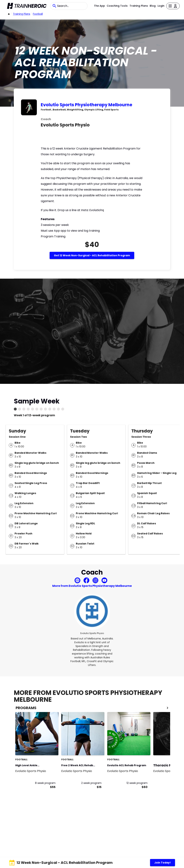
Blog (153, 6)
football (38, 14)
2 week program (91, 783)
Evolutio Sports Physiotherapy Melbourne (87, 105)
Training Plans (139, 6)
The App (99, 6)
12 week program (137, 783)
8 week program (45, 783)
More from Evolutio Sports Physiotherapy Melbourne (92, 586)
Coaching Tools (117, 6)
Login (161, 6)
